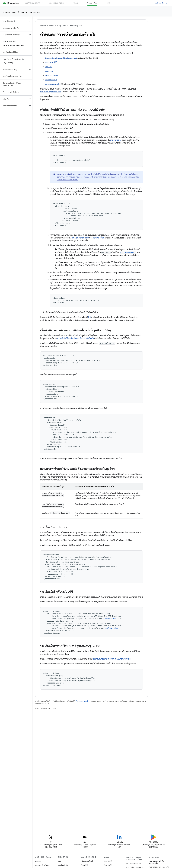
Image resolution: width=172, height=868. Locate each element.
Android (38, 861)
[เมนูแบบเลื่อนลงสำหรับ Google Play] (100, 3)
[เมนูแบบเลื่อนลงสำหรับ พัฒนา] (81, 3)
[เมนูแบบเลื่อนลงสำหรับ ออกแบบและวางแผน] (67, 3)
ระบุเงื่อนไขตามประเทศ (80, 238)
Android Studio (161, 3)
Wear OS (84, 865)
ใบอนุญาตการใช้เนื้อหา (83, 701)
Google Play (10, 12)
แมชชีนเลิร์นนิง (63, 865)
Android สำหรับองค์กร (43, 865)
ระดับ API (49, 67)
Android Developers (47, 26)
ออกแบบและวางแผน (57, 3)
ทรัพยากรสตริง (116, 140)
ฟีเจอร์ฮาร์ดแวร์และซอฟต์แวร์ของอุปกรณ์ (61, 58)
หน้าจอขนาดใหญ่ (87, 861)
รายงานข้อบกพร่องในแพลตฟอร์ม (157, 862)
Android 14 (108, 865)
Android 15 (108, 861)
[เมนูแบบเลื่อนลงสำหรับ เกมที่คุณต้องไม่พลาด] (43, 3)
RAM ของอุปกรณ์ (52, 75)
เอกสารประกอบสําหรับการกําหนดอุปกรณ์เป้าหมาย (111, 659)
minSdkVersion (110, 618)
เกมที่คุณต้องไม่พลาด (33, 3)
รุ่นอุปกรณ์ (49, 71)
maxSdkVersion (111, 628)
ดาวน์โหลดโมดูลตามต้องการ (51, 92)
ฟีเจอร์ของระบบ (51, 80)
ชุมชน (108, 3)
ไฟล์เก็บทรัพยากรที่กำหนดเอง (68, 180)
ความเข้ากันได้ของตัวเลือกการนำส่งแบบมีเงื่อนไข (76, 338)
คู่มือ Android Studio (134, 864)
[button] (14, 21)
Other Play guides (30, 12)
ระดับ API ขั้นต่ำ (99, 238)
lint (90, 317)
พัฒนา (76, 3)
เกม (59, 861)
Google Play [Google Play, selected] (92, 3)
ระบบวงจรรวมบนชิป (53, 84)
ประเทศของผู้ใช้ (51, 62)
